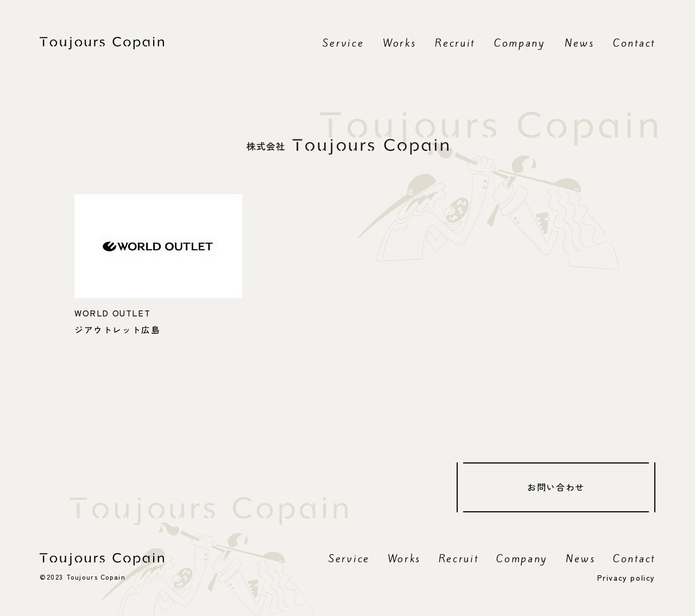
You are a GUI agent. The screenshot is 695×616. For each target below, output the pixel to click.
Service (343, 43)
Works (400, 43)
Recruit (455, 43)
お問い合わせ (556, 487)
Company (520, 43)
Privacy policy (626, 577)
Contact (634, 43)
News (580, 43)
